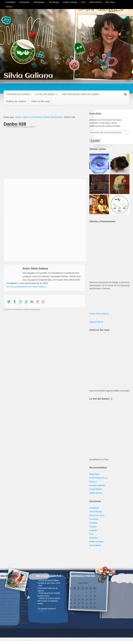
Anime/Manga (96, 512)
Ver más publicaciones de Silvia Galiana (27, 287)
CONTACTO (42, 611)
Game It (93, 482)
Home (18, 117)
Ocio (83, 2)
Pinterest (93, 538)
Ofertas (9, 7)
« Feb (71, 613)
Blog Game (94, 474)
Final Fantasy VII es (98, 478)
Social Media (95, 545)
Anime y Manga (70, 2)
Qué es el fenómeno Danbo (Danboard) (43, 117)
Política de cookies (16, 101)
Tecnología (54, 2)
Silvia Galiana (28, 76)
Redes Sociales (96, 542)
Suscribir (95, 141)
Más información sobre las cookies (81, 94)
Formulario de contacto (18, 94)
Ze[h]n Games (96, 493)
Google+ (93, 527)
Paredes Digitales (97, 485)
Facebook (94, 519)
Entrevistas (24, 2)
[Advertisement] (44, 155)
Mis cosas (110, 2)
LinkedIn (93, 530)
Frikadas (93, 523)
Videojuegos (39, 2)
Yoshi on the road (40, 101)
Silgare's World (96, 322)
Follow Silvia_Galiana (99, 314)
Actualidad (10, 2)
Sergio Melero (96, 489)
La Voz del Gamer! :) (46, 94)
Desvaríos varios (97, 515)
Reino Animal (95, 2)
